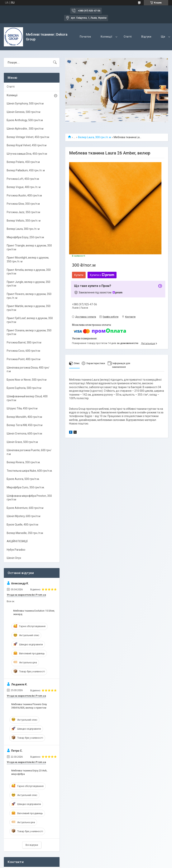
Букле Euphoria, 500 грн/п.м (24, 388)
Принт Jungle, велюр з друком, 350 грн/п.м (29, 284)
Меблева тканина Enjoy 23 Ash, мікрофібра (29, 772)
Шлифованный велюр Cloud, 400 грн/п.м (27, 398)
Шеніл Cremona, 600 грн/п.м (24, 434)
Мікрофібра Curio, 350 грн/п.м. (26, 487)
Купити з (102, 275)
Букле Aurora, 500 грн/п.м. (23, 479)
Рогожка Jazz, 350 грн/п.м (23, 212)
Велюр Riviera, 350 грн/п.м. (24, 462)
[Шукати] (55, 62)
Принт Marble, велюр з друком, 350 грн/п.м (29, 308)
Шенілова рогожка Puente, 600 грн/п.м (29, 452)
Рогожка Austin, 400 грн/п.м (24, 195)
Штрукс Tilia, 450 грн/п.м (22, 408)
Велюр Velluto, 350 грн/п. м (24, 221)
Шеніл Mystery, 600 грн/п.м (24, 516)
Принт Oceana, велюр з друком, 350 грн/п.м (29, 332)
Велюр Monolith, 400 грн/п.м (24, 417)
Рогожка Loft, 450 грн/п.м (23, 179)
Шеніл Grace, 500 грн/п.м (22, 442)
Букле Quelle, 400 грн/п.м (22, 525)
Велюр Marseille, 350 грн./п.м (25, 533)
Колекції (106, 37)
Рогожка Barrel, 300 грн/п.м (24, 342)
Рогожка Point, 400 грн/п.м (24, 359)
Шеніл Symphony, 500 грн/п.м (25, 103)
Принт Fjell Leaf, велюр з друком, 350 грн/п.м (30, 320)
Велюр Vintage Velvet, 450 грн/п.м (28, 137)
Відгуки (146, 37)
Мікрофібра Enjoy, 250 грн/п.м (25, 237)
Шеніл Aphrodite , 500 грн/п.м (25, 129)
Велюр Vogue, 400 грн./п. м (24, 187)
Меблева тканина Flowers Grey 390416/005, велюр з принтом (29, 706)
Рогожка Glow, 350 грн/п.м (23, 204)
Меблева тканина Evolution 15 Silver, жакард (34, 612)
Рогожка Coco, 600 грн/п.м (23, 351)
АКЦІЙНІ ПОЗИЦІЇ (17, 541)
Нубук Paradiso (16, 550)
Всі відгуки (32, 845)
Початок (85, 37)
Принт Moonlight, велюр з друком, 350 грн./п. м (28, 259)
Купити (79, 275)
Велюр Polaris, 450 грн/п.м (23, 162)
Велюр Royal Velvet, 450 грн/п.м (27, 145)
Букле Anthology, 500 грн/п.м (25, 120)
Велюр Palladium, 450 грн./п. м (26, 170)
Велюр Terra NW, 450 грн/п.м (25, 425)
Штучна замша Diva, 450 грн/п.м (27, 154)
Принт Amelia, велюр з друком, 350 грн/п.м (29, 272)
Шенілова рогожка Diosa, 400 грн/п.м (28, 370)
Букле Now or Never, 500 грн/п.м (27, 380)
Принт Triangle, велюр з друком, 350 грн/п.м (29, 247)
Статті (128, 37)
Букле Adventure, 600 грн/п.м (25, 508)
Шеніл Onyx (14, 558)
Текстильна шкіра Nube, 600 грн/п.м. (30, 471)
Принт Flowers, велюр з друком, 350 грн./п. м (29, 296)
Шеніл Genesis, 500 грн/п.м (24, 112)
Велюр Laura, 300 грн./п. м (95, 137)
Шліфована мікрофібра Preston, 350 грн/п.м (29, 498)
